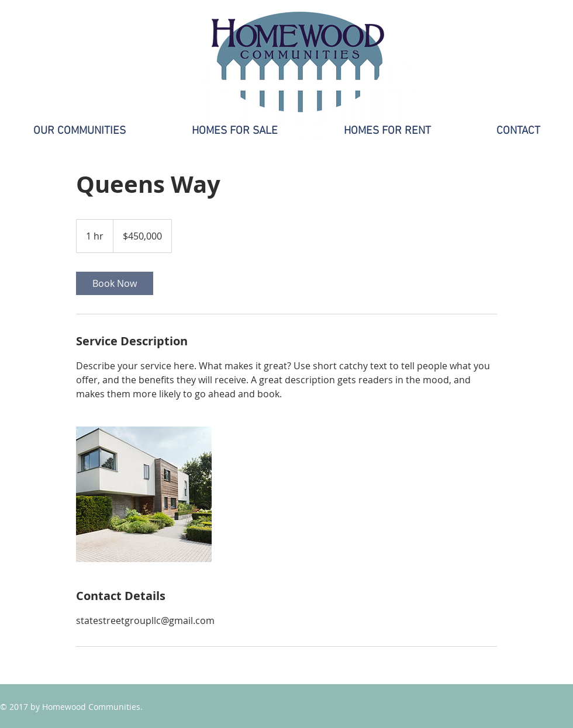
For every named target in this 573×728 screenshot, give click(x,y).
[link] (115, 283)
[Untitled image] (144, 494)
